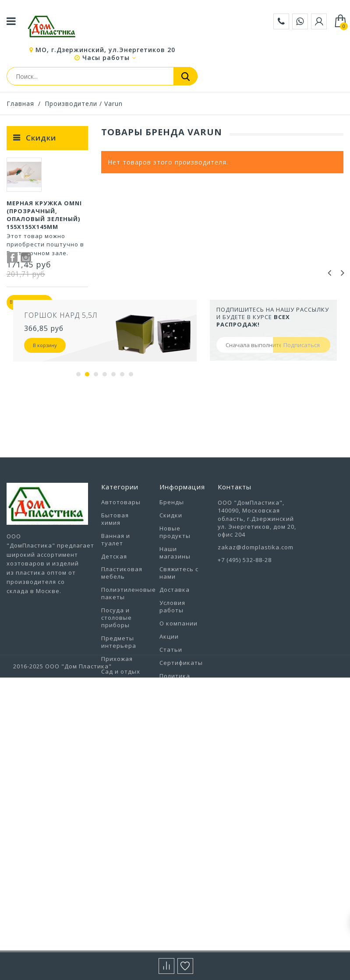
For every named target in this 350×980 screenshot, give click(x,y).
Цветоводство (124, 901)
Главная (20, 104)
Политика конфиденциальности (194, 760)
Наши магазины (175, 633)
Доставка (175, 671)
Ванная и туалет (116, 620)
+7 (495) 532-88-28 (245, 641)
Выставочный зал (181, 793)
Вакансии (175, 777)
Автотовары (121, 583)
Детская (114, 637)
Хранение (117, 888)
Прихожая (117, 739)
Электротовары (127, 914)
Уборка (113, 834)
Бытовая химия (115, 599)
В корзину (45, 426)
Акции (169, 717)
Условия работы (172, 687)
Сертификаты (181, 743)
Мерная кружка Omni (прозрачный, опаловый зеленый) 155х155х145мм (44, 220)
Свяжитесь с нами (179, 654)
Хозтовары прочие (119, 871)
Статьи (171, 730)
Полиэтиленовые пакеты (129, 674)
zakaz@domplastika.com (256, 628)
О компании (179, 704)
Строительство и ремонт (126, 769)
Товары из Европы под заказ (120, 814)
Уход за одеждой (115, 851)
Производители (71, 104)
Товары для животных (120, 789)
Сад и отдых (121, 752)
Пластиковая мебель (122, 654)
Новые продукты (175, 613)
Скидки (41, 138)
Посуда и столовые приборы (117, 698)
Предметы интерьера (119, 722)
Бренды (172, 583)
